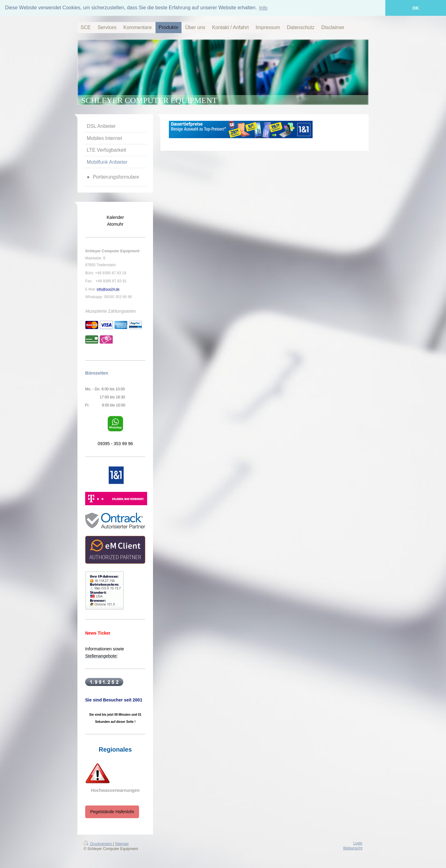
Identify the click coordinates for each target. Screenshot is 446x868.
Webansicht (353, 848)
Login (358, 843)
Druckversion (98, 843)
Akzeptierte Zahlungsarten (110, 310)
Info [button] (263, 8)
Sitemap (122, 843)
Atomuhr (115, 224)
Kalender (115, 217)
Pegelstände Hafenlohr (112, 811)
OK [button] (416, 8)
